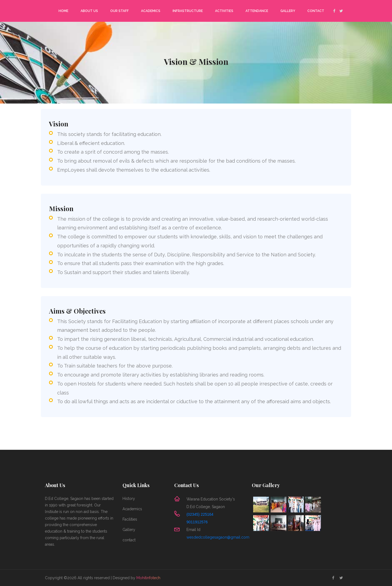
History (129, 499)
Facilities (130, 519)
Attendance (257, 11)
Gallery (288, 11)
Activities (224, 11)
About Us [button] (89, 11)
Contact (316, 11)
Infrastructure (188, 11)
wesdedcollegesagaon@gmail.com (218, 537)
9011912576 (197, 522)
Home (63, 11)
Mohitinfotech (148, 578)
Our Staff (120, 11)
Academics (151, 11)
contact (129, 540)
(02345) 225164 (200, 514)
